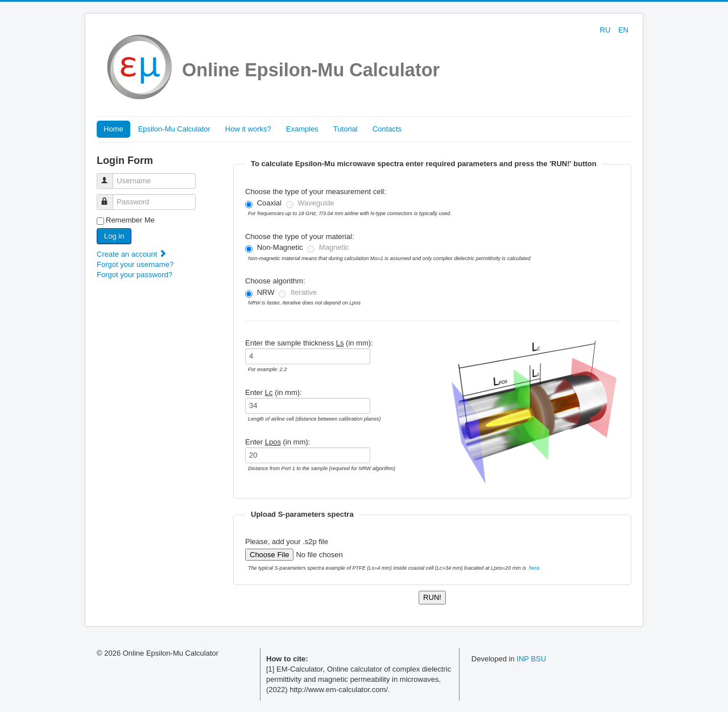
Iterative (304, 292)
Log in (114, 236)
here (534, 568)
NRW (266, 292)
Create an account (132, 254)
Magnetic (334, 247)
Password (110, 197)
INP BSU (531, 659)
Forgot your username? (135, 264)
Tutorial (346, 129)
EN (623, 30)
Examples (302, 129)
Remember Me (130, 220)
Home (113, 129)
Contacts (387, 129)
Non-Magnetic (280, 247)
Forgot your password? (135, 275)
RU (606, 30)
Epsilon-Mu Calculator (174, 129)
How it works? (248, 129)
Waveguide (316, 203)
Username (110, 176)
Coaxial (269, 203)
